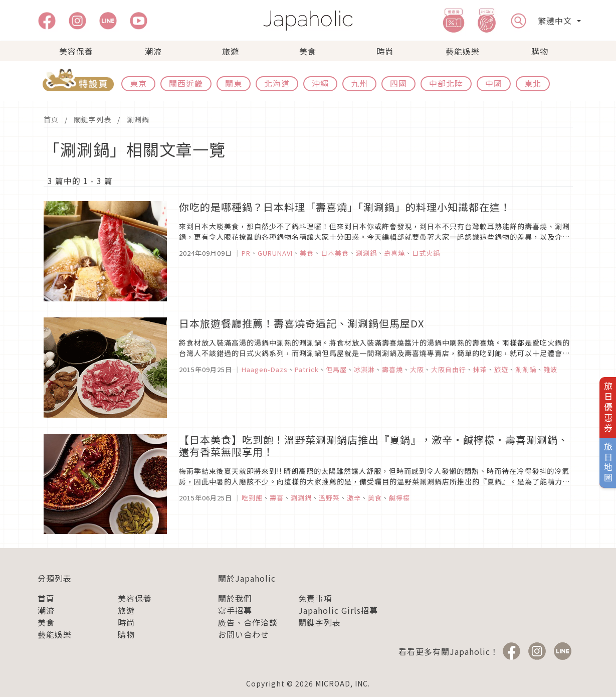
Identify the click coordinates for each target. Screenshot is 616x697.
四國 (398, 83)
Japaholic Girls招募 (338, 610)
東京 (138, 83)
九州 (359, 83)
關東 (234, 83)
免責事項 (315, 598)
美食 (308, 51)
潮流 (153, 51)
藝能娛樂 (463, 51)
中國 (494, 83)
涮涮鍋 (138, 119)
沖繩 (320, 83)
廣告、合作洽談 (248, 622)
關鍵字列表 (92, 119)
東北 (533, 83)
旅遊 (231, 51)
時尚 (385, 51)
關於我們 (235, 598)
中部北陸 (446, 83)
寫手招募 (235, 610)
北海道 (277, 83)
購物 (540, 51)
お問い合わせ (244, 634)
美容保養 (76, 51)
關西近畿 (186, 83)
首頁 (51, 119)
